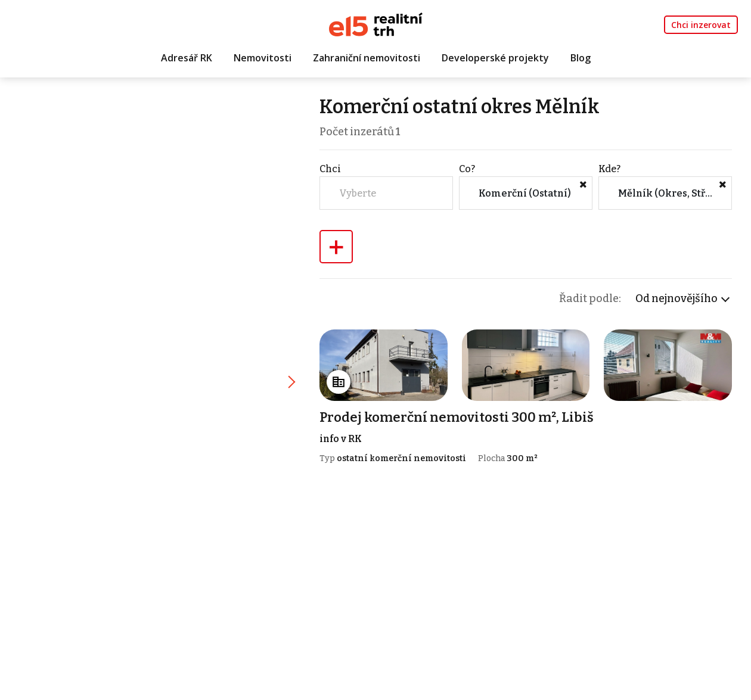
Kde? (609, 169)
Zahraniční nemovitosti (367, 58)
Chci (330, 169)
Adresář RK (187, 58)
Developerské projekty (495, 58)
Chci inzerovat (701, 25)
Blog (581, 58)
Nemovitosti (263, 58)
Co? (467, 169)
